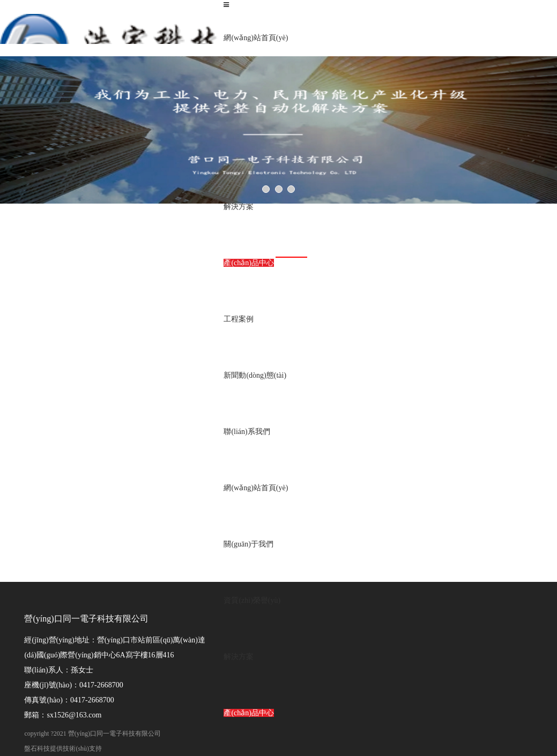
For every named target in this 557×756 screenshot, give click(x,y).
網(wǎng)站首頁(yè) (256, 38)
